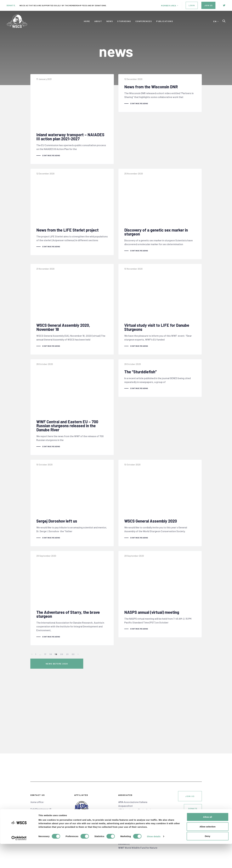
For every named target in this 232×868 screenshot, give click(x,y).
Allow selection (207, 851)
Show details (154, 860)
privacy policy (194, 825)
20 (62, 658)
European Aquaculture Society (138, 825)
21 (67, 658)
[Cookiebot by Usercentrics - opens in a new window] (19, 862)
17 (45, 658)
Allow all (208, 841)
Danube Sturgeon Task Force (138, 821)
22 (73, 658)
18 (51, 658)
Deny (208, 860)
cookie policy (194, 822)
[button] (170, 6)
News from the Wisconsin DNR (160, 93)
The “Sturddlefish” (160, 380)
